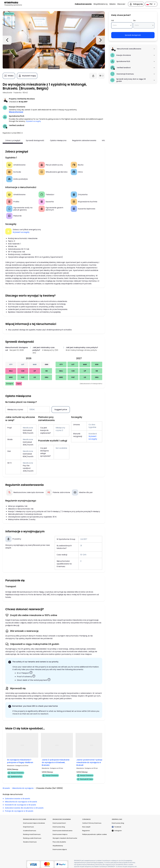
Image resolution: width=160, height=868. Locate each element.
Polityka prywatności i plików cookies (94, 834)
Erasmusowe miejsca (60, 834)
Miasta (112, 4)
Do (134, 21)
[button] (22, 133)
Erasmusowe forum (59, 823)
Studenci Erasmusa (30, 842)
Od (112, 21)
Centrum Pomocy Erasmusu (92, 823)
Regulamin (86, 831)
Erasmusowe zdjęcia (60, 849)
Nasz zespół (86, 827)
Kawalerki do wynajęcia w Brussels (20, 805)
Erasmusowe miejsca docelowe (34, 823)
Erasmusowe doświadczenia (62, 831)
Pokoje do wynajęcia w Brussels (19, 811)
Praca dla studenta (59, 842)
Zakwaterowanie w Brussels (17, 799)
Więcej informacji (16, 112)
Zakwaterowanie (83, 4)
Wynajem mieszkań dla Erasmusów (65, 838)
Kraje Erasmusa (28, 827)
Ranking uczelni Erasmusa (32, 838)
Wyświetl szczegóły (33, 121)
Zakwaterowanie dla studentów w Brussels (24, 808)
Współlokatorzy (101, 4)
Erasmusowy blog (59, 827)
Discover (121, 4)
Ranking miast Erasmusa (32, 834)
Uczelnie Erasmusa (30, 831)
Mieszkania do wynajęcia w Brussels (21, 802)
